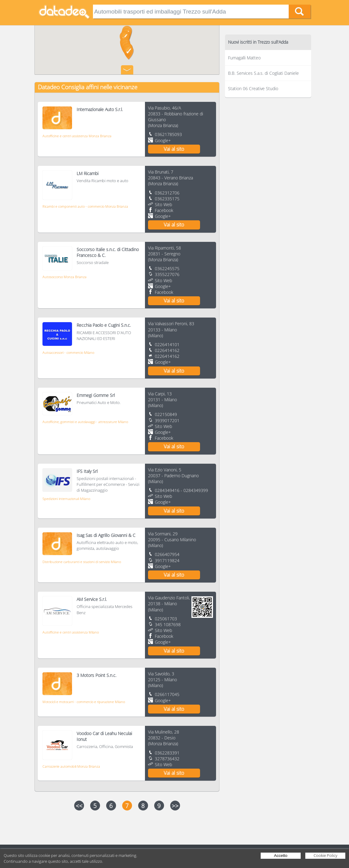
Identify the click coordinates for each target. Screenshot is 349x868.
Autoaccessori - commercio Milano (68, 352)
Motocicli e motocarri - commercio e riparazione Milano (84, 702)
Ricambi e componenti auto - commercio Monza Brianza (85, 206)
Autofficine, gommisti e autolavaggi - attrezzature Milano (85, 422)
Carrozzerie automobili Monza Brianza (71, 766)
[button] (129, 53)
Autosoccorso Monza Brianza (64, 277)
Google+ (163, 140)
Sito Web (163, 204)
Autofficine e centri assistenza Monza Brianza (77, 136)
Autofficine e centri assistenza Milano (71, 632)
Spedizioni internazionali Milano (66, 499)
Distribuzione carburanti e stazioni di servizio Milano (82, 562)
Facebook (164, 210)
